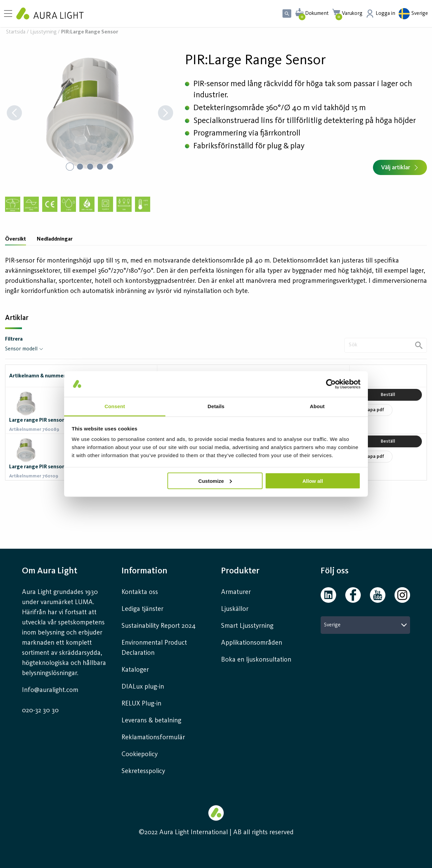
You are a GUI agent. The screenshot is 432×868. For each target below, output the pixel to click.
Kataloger (135, 670)
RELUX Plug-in (141, 704)
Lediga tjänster (142, 609)
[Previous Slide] (14, 114)
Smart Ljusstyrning (247, 626)
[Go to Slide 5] (110, 167)
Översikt (16, 239)
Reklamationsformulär (153, 738)
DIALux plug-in (143, 687)
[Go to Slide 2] (80, 167)
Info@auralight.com (50, 690)
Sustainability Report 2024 (159, 626)
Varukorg (352, 14)
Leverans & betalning (151, 721)
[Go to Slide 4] (100, 167)
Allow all (313, 481)
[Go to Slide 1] (70, 167)
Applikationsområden (252, 643)
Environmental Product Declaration (154, 648)
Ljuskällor (235, 609)
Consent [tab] (115, 406)
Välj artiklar (400, 168)
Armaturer (236, 592)
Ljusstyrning (43, 32)
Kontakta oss (140, 592)
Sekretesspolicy (143, 771)
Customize (215, 481)
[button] (90, 114)
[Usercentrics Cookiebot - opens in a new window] (331, 384)
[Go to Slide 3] (90, 167)
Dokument (317, 14)
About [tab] (317, 406)
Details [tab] (216, 406)
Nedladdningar (55, 239)
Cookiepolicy (140, 754)
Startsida (16, 32)
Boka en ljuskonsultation (256, 660)
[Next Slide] (166, 114)
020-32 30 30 (40, 711)
